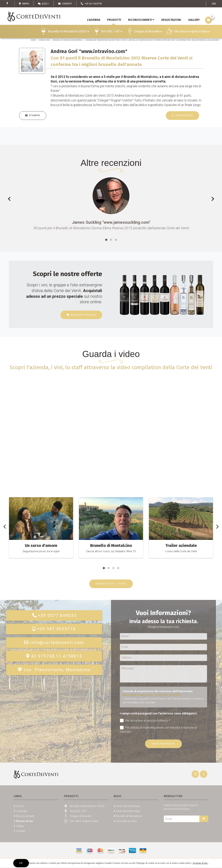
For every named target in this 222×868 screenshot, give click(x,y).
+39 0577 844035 (54, 615)
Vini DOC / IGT (112, 32)
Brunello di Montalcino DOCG (69, 32)
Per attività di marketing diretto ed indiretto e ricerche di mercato (158, 730)
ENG (214, 4)
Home (33, 40)
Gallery (20, 826)
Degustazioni (171, 20)
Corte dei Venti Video (128, 811)
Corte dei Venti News (128, 806)
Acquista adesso (81, 315)
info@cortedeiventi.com (54, 643)
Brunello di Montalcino (129, 816)
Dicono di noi (44, 40)
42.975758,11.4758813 (54, 656)
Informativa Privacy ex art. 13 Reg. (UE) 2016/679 (152, 695)
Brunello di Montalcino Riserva (68, 40)
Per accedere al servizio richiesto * (145, 721)
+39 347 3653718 (54, 629)
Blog (43, 4)
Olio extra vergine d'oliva (192, 32)
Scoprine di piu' (200, 863)
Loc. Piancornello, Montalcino (54, 670)
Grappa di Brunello (148, 32)
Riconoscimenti (141, 20)
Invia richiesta (164, 744)
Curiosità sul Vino (126, 821)
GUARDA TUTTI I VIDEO (111, 584)
